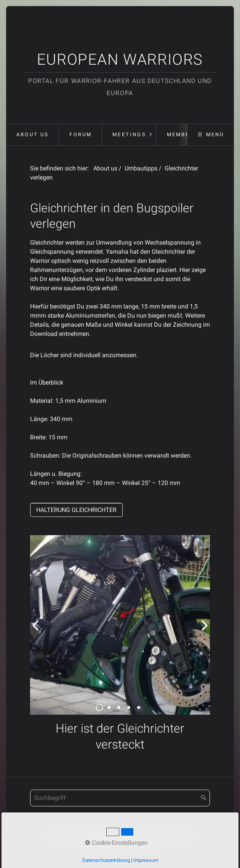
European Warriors (120, 60)
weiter (202, 631)
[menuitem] (32, 135)
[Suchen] (204, 798)
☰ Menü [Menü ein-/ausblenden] (211, 134)
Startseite (63, 835)
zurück (38, 631)
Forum (81, 134)
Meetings (129, 134)
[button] (76, 510)
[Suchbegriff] (120, 798)
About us (33, 134)
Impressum (122, 835)
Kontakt (91, 835)
